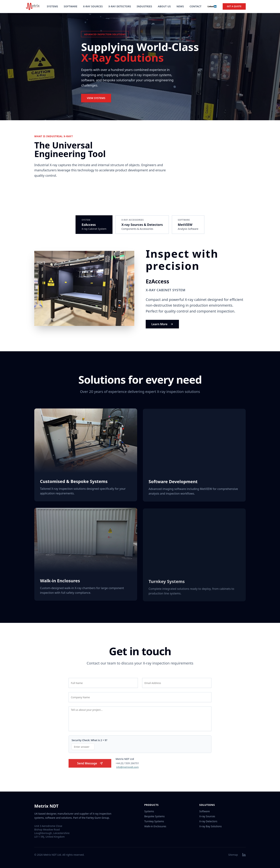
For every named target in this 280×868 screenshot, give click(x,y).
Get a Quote (234, 6)
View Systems (96, 98)
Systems (52, 6)
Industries (144, 6)
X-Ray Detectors (120, 6)
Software (71, 6)
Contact (196, 6)
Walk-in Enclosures (155, 826)
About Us (164, 6)
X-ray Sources (207, 816)
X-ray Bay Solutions (211, 826)
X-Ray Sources (93, 6)
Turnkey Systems (154, 821)
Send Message (90, 765)
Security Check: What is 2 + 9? (89, 742)
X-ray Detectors (208, 821)
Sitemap (233, 855)
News (180, 6)
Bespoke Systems (154, 816)
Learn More (162, 324)
